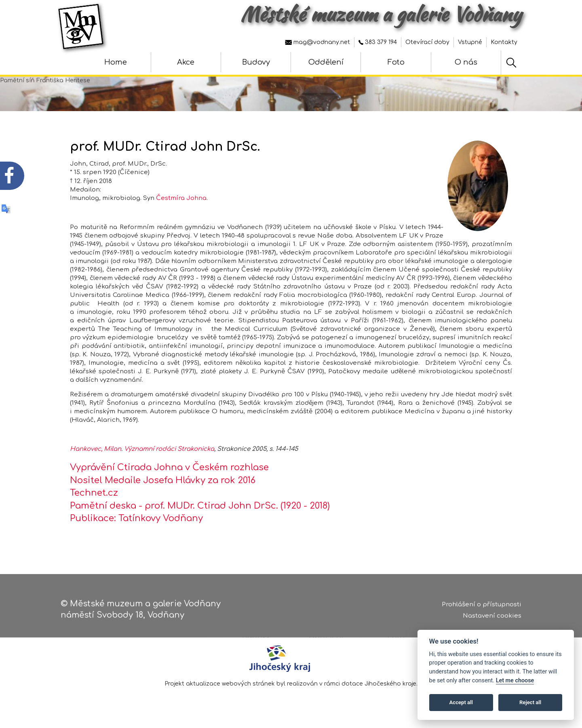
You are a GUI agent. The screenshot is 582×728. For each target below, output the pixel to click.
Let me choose (515, 681)
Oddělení (326, 62)
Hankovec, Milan (96, 460)
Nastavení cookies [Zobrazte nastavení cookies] (492, 621)
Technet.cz (94, 504)
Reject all (530, 702)
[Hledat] (511, 63)
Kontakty (504, 42)
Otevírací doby (427, 42)
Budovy (256, 62)
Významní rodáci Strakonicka (169, 460)
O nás (466, 62)
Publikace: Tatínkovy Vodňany (136, 530)
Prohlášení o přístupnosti (482, 609)
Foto (396, 62)
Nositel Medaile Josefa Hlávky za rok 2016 (163, 492)
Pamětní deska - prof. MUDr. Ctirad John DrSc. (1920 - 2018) (200, 517)
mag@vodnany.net (317, 42)
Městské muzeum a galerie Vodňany (381, 14)
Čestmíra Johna (181, 209)
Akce (186, 62)
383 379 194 (378, 42)
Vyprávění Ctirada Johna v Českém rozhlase (169, 479)
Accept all (461, 702)
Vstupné (470, 42)
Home (116, 62)
